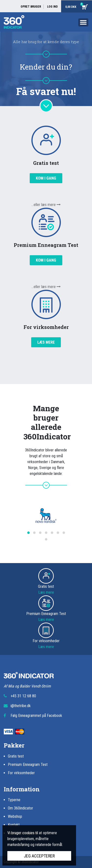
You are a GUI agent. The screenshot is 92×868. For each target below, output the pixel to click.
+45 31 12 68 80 (23, 696)
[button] (28, 533)
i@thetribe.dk (21, 706)
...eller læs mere (46, 205)
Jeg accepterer (39, 856)
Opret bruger (31, 7)
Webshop (15, 816)
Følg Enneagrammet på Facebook (36, 716)
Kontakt (14, 825)
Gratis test (16, 756)
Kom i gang (46, 178)
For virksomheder (21, 773)
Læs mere (46, 342)
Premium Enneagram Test (28, 765)
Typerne (14, 800)
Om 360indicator (20, 808)
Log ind (52, 7)
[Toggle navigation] (83, 23)
